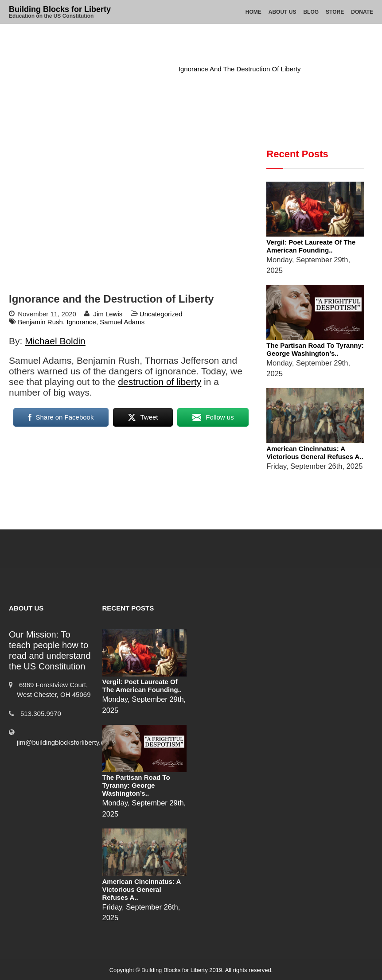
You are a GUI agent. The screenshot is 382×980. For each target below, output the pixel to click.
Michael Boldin (55, 341)
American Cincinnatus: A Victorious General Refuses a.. (315, 453)
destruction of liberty (160, 382)
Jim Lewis (108, 314)
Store (335, 12)
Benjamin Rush (40, 322)
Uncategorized (145, 69)
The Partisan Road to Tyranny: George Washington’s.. (315, 349)
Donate (362, 12)
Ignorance (81, 322)
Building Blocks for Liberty (60, 9)
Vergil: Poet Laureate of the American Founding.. (311, 246)
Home (253, 12)
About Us (283, 12)
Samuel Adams (122, 322)
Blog (311, 12)
